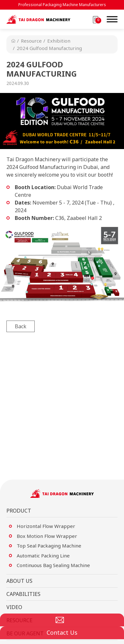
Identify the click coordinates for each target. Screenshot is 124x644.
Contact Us (62, 632)
